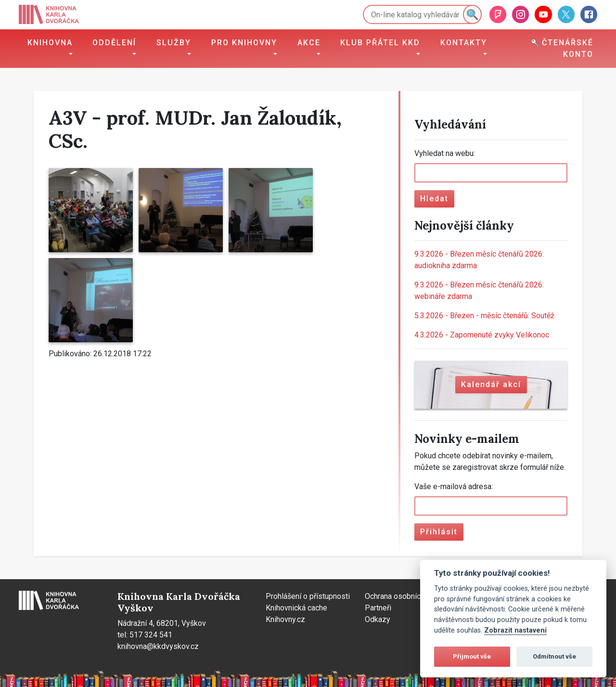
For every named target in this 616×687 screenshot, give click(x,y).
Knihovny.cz (285, 619)
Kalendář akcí (491, 384)
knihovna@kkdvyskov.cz (158, 646)
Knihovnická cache (296, 608)
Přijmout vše (472, 656)
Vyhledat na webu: (445, 153)
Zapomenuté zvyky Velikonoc (482, 335)
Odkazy (378, 619)
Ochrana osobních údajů (404, 596)
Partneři (378, 608)
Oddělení (114, 43)
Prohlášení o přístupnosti (308, 596)
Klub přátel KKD (380, 43)
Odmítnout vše (554, 656)
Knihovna (50, 43)
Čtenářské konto (562, 48)
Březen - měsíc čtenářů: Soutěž (484, 316)
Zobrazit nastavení (515, 630)
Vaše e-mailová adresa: (454, 486)
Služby (174, 43)
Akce (309, 43)
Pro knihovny (244, 43)
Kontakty (464, 43)
